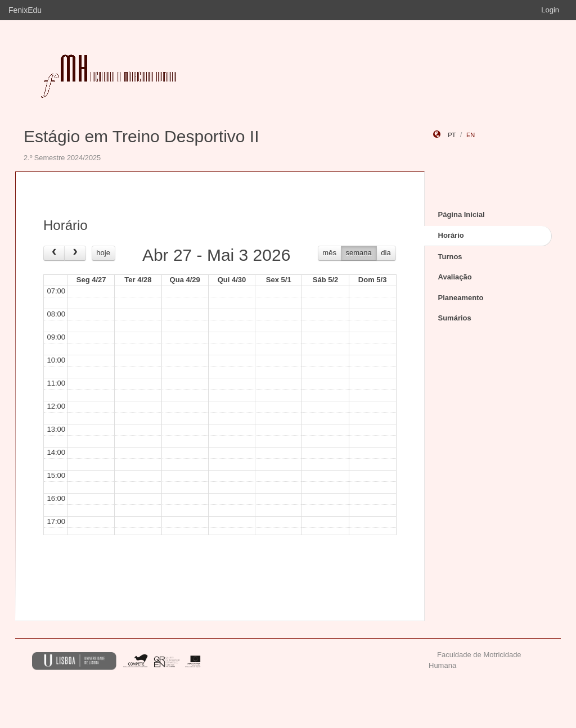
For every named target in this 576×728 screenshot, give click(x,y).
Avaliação (455, 277)
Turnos (450, 257)
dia (386, 253)
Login (550, 10)
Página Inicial (462, 214)
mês (329, 253)
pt (452, 135)
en (471, 135)
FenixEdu (25, 10)
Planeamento (461, 298)
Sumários (455, 318)
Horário (451, 235)
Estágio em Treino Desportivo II (141, 136)
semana (359, 253)
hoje (103, 253)
